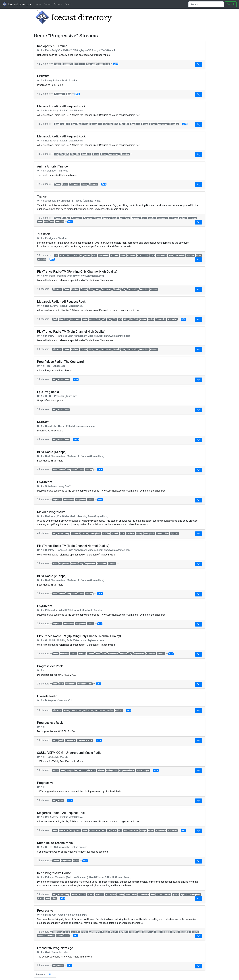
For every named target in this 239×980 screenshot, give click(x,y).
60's (105, 124)
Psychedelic (79, 64)
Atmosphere (111, 894)
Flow (122, 533)
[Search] (206, 4)
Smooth (115, 533)
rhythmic (174, 533)
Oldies (152, 124)
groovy (139, 533)
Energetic (135, 218)
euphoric (192, 218)
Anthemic (131, 255)
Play (198, 64)
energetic (60, 222)
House (84, 184)
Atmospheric (95, 533)
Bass (128, 894)
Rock (69, 94)
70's (111, 124)
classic (146, 255)
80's (116, 124)
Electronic (93, 184)
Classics (154, 289)
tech (46, 222)
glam (171, 255)
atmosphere (195, 894)
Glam (94, 255)
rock (139, 255)
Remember (144, 289)
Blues (123, 255)
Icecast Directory (17, 4)
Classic (69, 255)
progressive (162, 218)
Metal (86, 124)
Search (68, 4)
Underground (112, 770)
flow (167, 533)
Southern (115, 255)
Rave (127, 218)
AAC (104, 184)
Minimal (119, 710)
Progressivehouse (127, 770)
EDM (55, 470)
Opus (99, 740)
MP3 (116, 64)
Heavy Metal (77, 124)
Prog (55, 684)
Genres (48, 4)
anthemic (42, 259)
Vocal (114, 218)
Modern (133, 932)
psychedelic (180, 255)
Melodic (97, 218)
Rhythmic (130, 533)
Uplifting (66, 218)
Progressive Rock (85, 684)
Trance (57, 64)
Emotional (76, 533)
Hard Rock (65, 124)
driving (41, 898)
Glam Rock (135, 124)
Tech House (88, 710)
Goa (88, 64)
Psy (123, 289)
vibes (54, 898)
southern (191, 255)
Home (38, 4)
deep (153, 894)
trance (144, 218)
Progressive (67, 64)
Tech (121, 218)
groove (176, 894)
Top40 (147, 770)
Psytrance (88, 218)
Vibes (134, 894)
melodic (183, 218)
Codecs (58, 4)
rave (52, 222)
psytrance (174, 218)
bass (48, 898)
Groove (91, 894)
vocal (40, 222)
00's (127, 124)
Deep (101, 64)
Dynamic (114, 932)
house (159, 894)
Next (52, 975)
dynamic (41, 936)
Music (56, 654)
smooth (160, 533)
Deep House (76, 710)
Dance (65, 184)
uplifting (152, 218)
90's (121, 124)
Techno (84, 289)
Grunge (145, 124)
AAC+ (76, 440)
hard (153, 255)
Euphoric (106, 218)
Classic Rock (96, 124)
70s (56, 255)
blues (199, 255)
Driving (121, 894)
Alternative (174, 124)
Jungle (139, 770)
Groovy (85, 533)
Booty (94, 64)
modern (60, 936)
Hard (107, 64)
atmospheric (149, 533)
